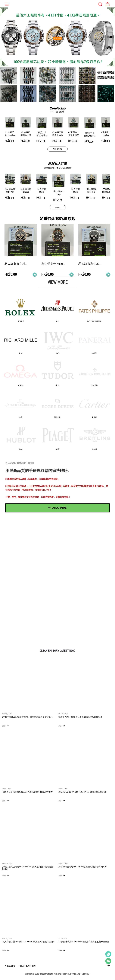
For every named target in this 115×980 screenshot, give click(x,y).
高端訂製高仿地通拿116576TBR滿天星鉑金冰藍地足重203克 (28, 868)
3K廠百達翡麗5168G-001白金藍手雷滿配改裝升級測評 (84, 942)
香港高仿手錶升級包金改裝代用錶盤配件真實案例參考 (27, 792)
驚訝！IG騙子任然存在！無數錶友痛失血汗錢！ (80, 717)
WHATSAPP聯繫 (57, 508)
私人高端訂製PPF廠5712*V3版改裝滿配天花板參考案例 (28, 942)
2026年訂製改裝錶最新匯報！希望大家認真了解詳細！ (28, 717)
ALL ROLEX (58, 149)
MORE (58, 207)
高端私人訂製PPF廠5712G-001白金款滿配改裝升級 (82, 792)
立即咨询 (57, 38)
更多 (4, 726)
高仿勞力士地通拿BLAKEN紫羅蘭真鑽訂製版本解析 (82, 867)
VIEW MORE (57, 282)
